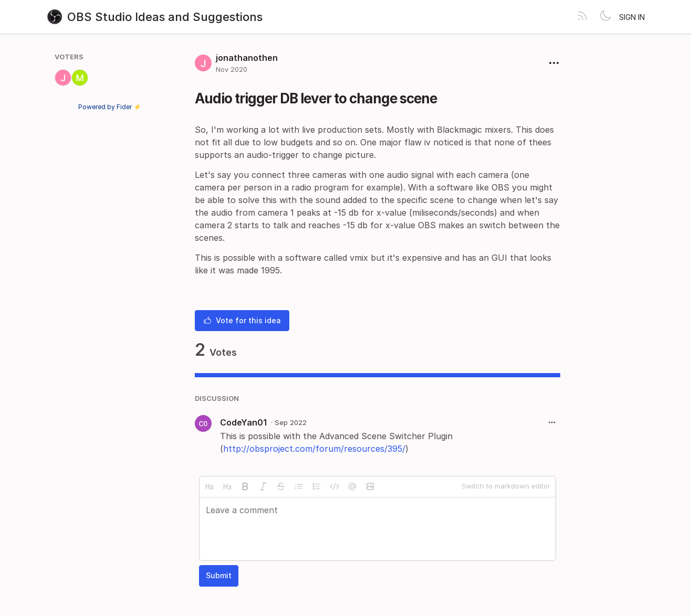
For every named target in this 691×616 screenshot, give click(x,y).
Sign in (632, 17)
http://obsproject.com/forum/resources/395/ (314, 449)
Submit (219, 575)
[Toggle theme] (605, 17)
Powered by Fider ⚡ (110, 107)
